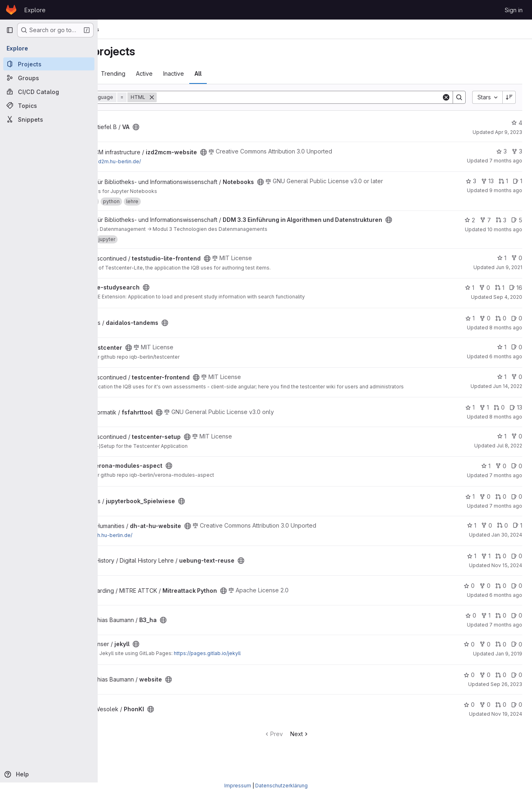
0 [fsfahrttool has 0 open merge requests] (499, 420)
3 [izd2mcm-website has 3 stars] (501, 151)
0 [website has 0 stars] (469, 687)
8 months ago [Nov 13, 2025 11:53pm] (506, 429)
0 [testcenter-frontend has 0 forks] (517, 383)
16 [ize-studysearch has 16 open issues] (516, 294)
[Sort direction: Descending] (509, 97)
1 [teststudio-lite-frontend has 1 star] (502, 264)
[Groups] (49, 78)
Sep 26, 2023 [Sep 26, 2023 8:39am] (506, 697)
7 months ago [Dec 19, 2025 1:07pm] (506, 488)
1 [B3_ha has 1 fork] (486, 628)
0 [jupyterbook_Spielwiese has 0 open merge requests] (501, 509)
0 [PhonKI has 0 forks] (485, 717)
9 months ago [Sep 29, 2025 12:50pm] (506, 190)
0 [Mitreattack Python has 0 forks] (485, 598)
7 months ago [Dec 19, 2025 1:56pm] (506, 637)
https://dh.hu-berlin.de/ (161, 548)
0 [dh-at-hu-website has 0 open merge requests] (502, 538)
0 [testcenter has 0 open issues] (517, 354)
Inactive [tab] (230, 73)
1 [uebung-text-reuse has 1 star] (472, 569)
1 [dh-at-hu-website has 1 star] (472, 538)
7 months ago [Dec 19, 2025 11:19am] (506, 161)
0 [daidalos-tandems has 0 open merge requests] (501, 325)
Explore (35, 10)
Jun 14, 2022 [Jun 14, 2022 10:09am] (508, 393)
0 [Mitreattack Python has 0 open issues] (517, 598)
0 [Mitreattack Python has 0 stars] (469, 598)
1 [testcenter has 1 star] (502, 354)
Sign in (514, 10)
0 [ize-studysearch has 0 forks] (485, 294)
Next (328, 746)
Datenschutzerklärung (281, 786)
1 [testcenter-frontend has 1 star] (502, 383)
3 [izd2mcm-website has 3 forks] (517, 151)
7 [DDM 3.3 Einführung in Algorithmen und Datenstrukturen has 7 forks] (485, 220)
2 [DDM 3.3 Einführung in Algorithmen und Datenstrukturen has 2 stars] (470, 220)
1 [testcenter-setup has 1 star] (502, 448)
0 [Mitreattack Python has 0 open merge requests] (501, 598)
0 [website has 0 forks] (485, 687)
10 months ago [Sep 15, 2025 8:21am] (505, 229)
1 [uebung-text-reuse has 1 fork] (486, 569)
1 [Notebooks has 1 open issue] (518, 181)
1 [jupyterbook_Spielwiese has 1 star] (470, 509)
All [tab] (254, 73)
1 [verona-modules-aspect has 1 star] (486, 478)
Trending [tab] (169, 73)
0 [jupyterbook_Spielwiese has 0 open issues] (517, 509)
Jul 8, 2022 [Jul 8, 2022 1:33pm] (509, 458)
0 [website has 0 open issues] (517, 687)
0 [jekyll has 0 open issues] (517, 656)
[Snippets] (49, 119)
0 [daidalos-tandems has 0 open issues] (517, 325)
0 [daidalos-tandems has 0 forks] (485, 325)
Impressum (238, 786)
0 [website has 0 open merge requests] (501, 687)
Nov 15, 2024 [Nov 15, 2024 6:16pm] (507, 578)
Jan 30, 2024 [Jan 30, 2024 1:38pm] (507, 547)
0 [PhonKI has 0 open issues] (517, 717)
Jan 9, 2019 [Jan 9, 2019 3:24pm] (509, 666)
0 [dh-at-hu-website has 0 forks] (487, 538)
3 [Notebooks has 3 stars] (471, 181)
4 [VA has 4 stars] (517, 123)
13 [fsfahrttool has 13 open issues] (516, 420)
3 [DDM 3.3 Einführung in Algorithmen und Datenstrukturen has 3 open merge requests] (501, 220)
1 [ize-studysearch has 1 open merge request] (500, 294)
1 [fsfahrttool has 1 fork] (484, 420)
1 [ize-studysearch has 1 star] (470, 294)
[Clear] (446, 97)
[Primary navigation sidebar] (10, 30)
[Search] (327, 97)
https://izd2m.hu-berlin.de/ (165, 161)
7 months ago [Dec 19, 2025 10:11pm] (506, 518)
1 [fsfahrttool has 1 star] (470, 420)
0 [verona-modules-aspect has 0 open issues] (517, 478)
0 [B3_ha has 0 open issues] (517, 628)
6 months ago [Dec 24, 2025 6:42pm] (506, 608)
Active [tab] (200, 73)
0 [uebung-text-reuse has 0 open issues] (517, 569)
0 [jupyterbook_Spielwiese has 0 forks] (485, 509)
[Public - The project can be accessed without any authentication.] (192, 127)
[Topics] (49, 105)
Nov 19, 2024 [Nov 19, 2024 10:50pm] (507, 727)
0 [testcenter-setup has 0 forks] (517, 448)
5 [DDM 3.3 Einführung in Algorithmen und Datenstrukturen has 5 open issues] (517, 220)
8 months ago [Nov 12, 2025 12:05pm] (506, 334)
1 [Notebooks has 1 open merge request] (503, 181)
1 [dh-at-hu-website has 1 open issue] (518, 538)
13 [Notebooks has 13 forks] (487, 181)
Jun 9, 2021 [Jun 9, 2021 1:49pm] (509, 274)
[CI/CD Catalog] (49, 92)
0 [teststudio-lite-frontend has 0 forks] (517, 264)
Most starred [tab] (130, 73)
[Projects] (49, 64)
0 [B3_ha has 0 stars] (471, 628)
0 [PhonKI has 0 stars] (469, 717)
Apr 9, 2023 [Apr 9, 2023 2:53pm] (509, 132)
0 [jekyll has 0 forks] (485, 656)
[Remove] (208, 97)
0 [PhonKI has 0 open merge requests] (501, 717)
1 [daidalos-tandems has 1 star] (470, 325)
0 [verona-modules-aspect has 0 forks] (501, 478)
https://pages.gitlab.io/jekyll (263, 665)
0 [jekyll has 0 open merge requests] (501, 656)
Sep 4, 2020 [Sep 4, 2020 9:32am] (508, 304)
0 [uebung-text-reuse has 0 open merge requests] (501, 569)
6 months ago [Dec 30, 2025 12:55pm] (506, 363)
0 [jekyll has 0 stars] (469, 656)
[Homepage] (11, 10)
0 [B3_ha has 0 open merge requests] (501, 628)
